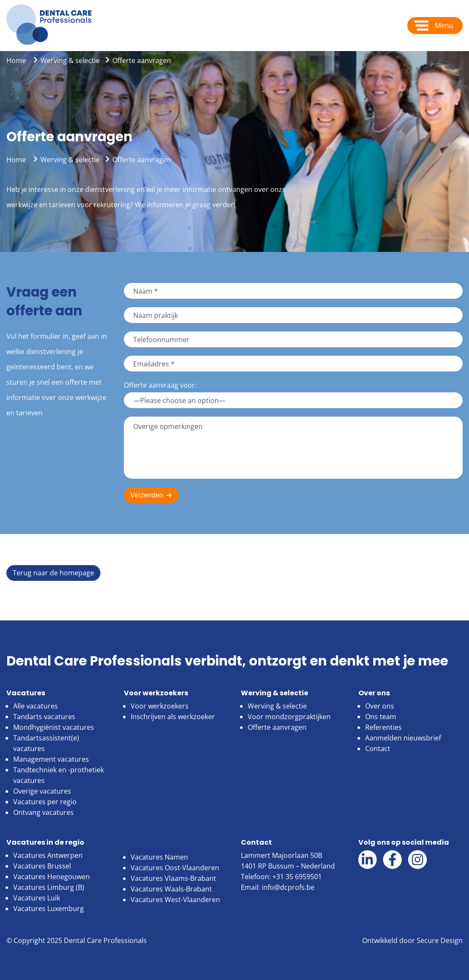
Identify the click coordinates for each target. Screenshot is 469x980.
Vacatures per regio (45, 802)
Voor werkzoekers (160, 706)
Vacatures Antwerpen (48, 855)
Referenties (383, 727)
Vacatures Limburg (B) (49, 887)
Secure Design (440, 940)
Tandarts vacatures (44, 717)
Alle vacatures (36, 706)
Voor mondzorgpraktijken (289, 717)
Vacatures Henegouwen (51, 877)
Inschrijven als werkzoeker (173, 717)
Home (16, 60)
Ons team (381, 717)
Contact (378, 749)
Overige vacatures (42, 791)
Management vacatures (51, 759)
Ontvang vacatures (43, 812)
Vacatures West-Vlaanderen (175, 900)
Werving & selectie (70, 60)
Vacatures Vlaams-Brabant (173, 878)
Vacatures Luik (37, 898)
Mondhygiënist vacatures (54, 727)
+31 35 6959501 (297, 877)
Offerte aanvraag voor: (160, 385)
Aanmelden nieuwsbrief (403, 738)
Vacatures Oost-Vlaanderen (175, 868)
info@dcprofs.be (288, 887)
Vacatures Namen (159, 857)
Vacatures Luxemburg (49, 909)
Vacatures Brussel (42, 866)
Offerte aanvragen (277, 727)
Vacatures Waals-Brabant (171, 889)
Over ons (380, 706)
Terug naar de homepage (53, 573)
